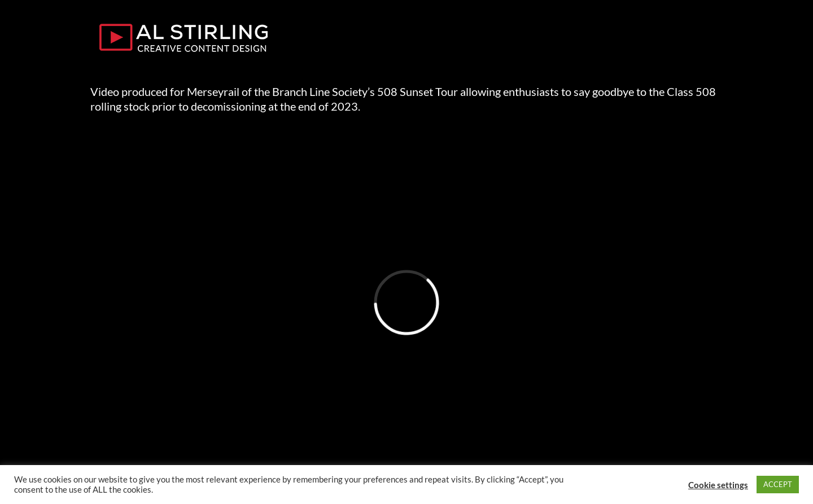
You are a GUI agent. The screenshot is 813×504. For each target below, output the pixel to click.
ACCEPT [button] (778, 484)
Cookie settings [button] (718, 485)
